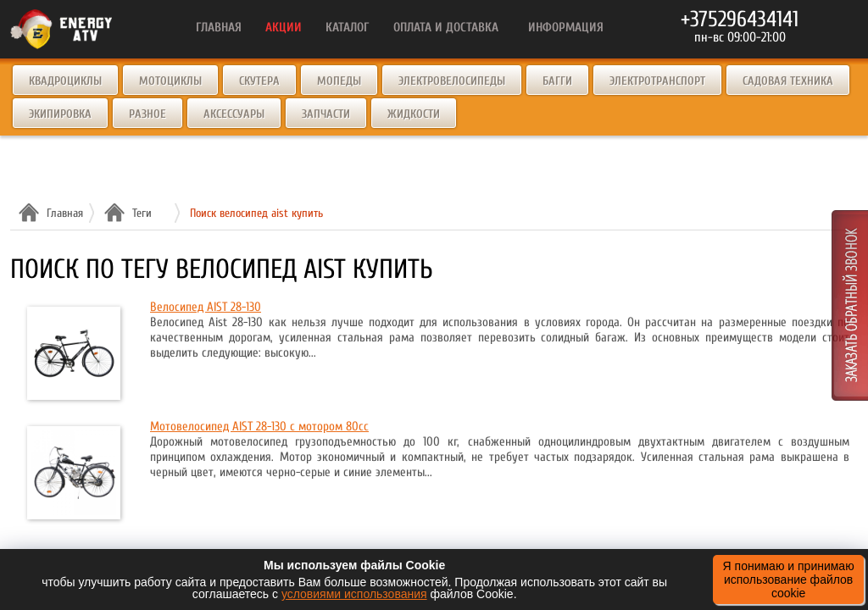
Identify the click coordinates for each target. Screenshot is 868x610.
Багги (557, 81)
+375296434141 (740, 19)
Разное (147, 114)
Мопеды (339, 81)
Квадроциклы (65, 81)
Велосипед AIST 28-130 (206, 307)
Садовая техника (788, 81)
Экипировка (60, 114)
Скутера (259, 81)
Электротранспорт (657, 81)
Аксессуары (234, 114)
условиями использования (354, 594)
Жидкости (414, 114)
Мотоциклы (170, 81)
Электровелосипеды (452, 81)
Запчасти (326, 114)
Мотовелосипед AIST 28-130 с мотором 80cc (259, 427)
